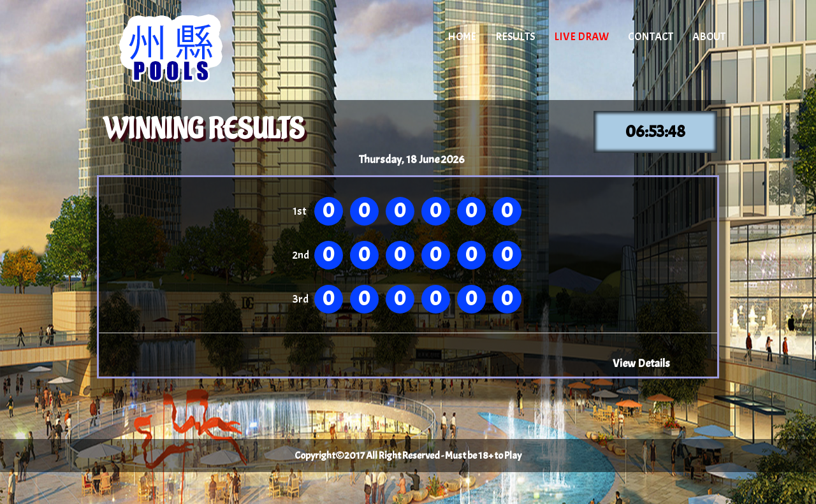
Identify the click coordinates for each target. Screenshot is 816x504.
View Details (641, 363)
